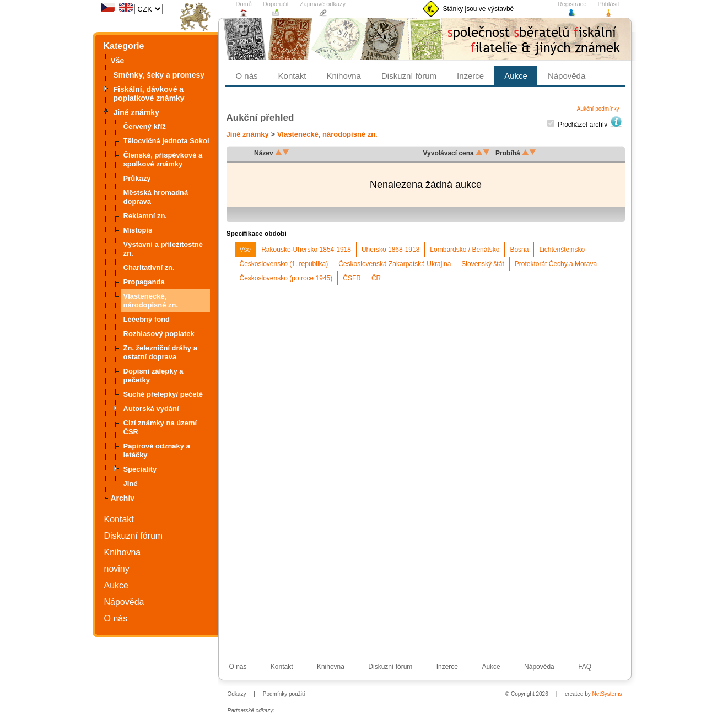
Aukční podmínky (598, 109)
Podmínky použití (284, 694)
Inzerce (470, 76)
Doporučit (276, 9)
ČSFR (352, 278)
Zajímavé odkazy (323, 9)
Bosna (519, 250)
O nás (116, 618)
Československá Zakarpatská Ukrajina (395, 264)
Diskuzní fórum (134, 536)
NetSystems (607, 694)
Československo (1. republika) (284, 264)
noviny (117, 569)
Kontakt (119, 519)
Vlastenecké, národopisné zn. (327, 134)
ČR (376, 278)
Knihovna (123, 552)
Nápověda (124, 602)
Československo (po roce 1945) (286, 278)
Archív (123, 498)
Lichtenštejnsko (562, 250)
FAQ (585, 667)
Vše (246, 250)
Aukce (116, 585)
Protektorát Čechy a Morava (556, 264)
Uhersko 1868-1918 (390, 250)
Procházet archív (590, 125)
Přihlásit (608, 9)
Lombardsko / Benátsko (465, 250)
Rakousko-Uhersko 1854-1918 (306, 250)
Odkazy (237, 694)
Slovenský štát (482, 264)
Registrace (572, 9)
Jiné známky (248, 134)
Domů (244, 9)
